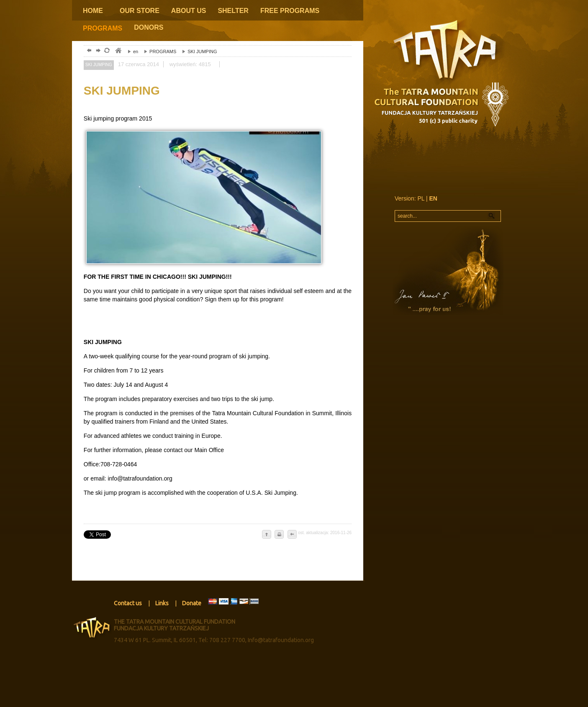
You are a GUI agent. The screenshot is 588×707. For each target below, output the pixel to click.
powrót (88, 51)
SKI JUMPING (197, 51)
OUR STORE (140, 11)
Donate (192, 603)
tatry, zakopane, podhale (118, 51)
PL (421, 198)
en (131, 51)
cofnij (292, 535)
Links (162, 603)
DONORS (149, 27)
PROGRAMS (103, 28)
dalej (97, 51)
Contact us (128, 603)
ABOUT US (189, 11)
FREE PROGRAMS (290, 11)
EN (433, 198)
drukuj (279, 535)
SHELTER (233, 11)
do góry (267, 535)
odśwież (107, 51)
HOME (93, 11)
